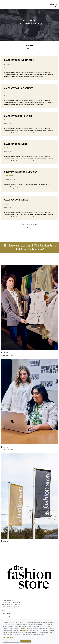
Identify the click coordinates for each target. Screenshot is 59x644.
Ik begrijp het (26, 641)
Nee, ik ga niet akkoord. (11, 641)
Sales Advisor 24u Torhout (18, 88)
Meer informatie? (8, 637)
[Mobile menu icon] (2, 5)
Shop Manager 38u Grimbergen (21, 172)
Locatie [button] (29, 49)
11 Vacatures (35, 225)
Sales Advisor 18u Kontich (18, 116)
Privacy (3, 611)
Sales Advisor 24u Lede (16, 200)
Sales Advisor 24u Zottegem (19, 60)
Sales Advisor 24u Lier (16, 144)
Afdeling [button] (29, 45)
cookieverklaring (23, 631)
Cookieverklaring (6, 616)
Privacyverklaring (6, 613)
